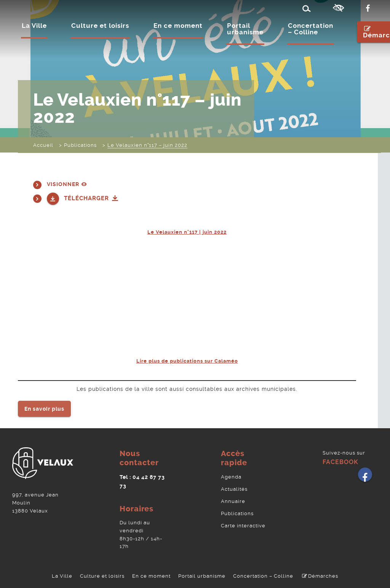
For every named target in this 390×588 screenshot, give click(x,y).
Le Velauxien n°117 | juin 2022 (187, 231)
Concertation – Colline (311, 30)
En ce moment (151, 574)
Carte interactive (243, 522)
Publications (237, 510)
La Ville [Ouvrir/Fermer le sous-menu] (34, 26)
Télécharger (91, 198)
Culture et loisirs (102, 574)
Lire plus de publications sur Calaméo (187, 360)
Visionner (68, 184)
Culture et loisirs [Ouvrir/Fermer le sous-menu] (100, 26)
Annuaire (233, 498)
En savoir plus (44, 407)
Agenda (231, 475)
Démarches (319, 574)
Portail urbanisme (245, 30)
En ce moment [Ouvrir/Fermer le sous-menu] (178, 26)
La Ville (62, 574)
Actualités (234, 486)
